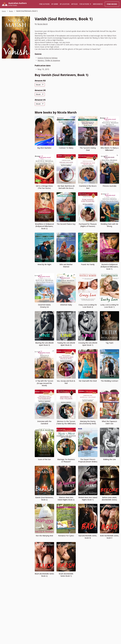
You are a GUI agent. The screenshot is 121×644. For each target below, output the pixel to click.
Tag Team (109, 343)
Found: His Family (88, 264)
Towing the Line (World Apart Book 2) (66, 344)
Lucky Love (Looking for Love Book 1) (109, 306)
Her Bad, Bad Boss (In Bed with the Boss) (66, 187)
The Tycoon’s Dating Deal (88, 149)
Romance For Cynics (66, 535)
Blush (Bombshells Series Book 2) (44, 575)
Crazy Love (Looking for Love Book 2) (88, 306)
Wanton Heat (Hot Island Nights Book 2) (66, 498)
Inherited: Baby (66, 304)
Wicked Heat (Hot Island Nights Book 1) (88, 498)
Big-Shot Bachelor (44, 148)
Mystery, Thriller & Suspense (51, 60)
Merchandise (98, 4)
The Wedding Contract (109, 381)
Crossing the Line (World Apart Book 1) (88, 344)
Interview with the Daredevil (44, 422)
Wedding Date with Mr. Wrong (109, 225)
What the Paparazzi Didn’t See (109, 422)
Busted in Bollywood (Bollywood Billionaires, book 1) (109, 266)
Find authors (44, 4)
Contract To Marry (66, 148)
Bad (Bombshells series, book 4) (88, 537)
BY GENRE (55, 4)
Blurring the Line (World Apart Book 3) (44, 344)
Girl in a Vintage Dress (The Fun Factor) (44, 187)
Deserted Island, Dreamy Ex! (44, 306)
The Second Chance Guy (66, 224)
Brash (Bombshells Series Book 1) (66, 575)
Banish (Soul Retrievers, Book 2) (44, 498)
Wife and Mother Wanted (66, 265)
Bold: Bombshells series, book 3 (109, 537)
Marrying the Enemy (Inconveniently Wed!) (88, 422)
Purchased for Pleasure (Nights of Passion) (88, 225)
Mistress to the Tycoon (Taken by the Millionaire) (66, 422)
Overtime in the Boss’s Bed (88, 187)
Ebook (38, 85)
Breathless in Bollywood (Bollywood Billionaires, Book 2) (44, 226)
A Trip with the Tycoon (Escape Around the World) (44, 383)
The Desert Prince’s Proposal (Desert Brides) (88, 460)
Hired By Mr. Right (44, 264)
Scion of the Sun (44, 459)
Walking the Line (109, 459)
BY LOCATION (65, 4)
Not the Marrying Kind (44, 535)
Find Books (112, 4)
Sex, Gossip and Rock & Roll (66, 382)
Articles (74, 4)
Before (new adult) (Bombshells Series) (109, 498)
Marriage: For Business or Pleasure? (66, 460)
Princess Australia (109, 186)
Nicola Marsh (43, 24)
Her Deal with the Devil (88, 381)
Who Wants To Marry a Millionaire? (109, 149)
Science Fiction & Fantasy (49, 58)
